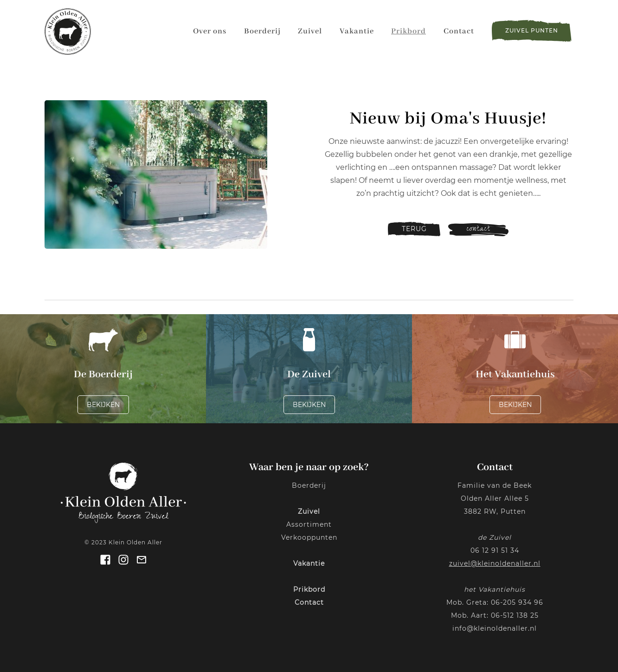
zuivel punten (532, 30)
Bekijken (103, 405)
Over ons (210, 31)
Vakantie (357, 31)
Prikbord (409, 31)
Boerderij (262, 31)
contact (478, 229)
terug (414, 229)
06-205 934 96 (517, 602)
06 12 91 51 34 (495, 550)
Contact (459, 31)
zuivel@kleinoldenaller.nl (495, 563)
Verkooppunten (309, 537)
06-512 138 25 (515, 615)
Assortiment (309, 524)
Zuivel (310, 31)
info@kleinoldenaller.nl (495, 628)
